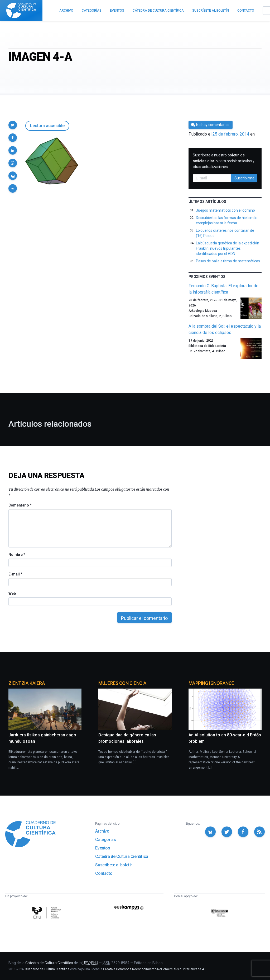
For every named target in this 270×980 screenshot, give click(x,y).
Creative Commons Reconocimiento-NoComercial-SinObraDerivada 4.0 (155, 969)
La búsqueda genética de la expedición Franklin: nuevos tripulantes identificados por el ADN (228, 248)
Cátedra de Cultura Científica (122, 856)
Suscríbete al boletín (114, 865)
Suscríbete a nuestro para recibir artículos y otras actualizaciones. (224, 161)
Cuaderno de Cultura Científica (47, 969)
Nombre (17, 555)
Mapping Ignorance (211, 683)
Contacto (104, 873)
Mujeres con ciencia (122, 683)
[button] (13, 125)
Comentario (20, 505)
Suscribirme (244, 178)
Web (12, 593)
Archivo (102, 831)
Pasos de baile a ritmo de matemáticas (228, 261)
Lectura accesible (47, 126)
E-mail (15, 574)
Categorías (105, 840)
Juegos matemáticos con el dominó (225, 210)
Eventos (103, 848)
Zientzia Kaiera (27, 683)
